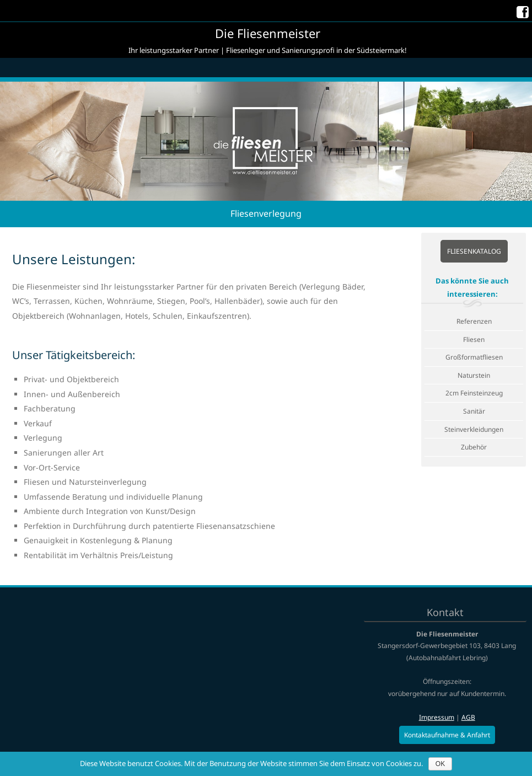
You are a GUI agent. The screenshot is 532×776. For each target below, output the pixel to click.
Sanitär (474, 411)
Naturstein (474, 375)
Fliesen (474, 339)
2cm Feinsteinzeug (474, 393)
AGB (468, 717)
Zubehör (474, 447)
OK (440, 764)
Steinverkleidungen (474, 429)
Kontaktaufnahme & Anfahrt (447, 735)
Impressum (437, 717)
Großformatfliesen (474, 357)
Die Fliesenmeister (268, 33)
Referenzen (474, 321)
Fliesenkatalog (474, 251)
